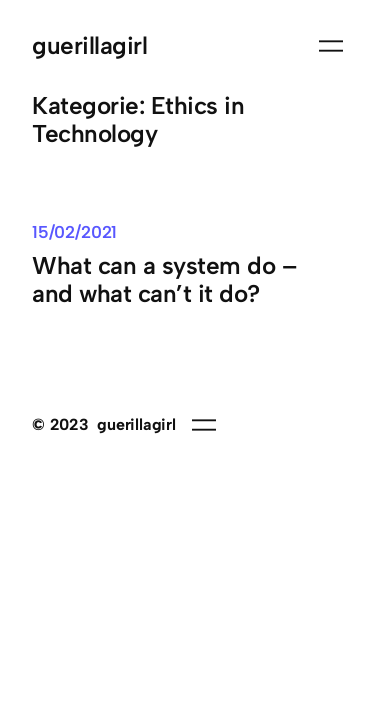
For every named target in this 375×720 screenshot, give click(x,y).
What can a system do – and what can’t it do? (164, 280)
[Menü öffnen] (331, 46)
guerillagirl (89, 45)
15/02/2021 (74, 232)
